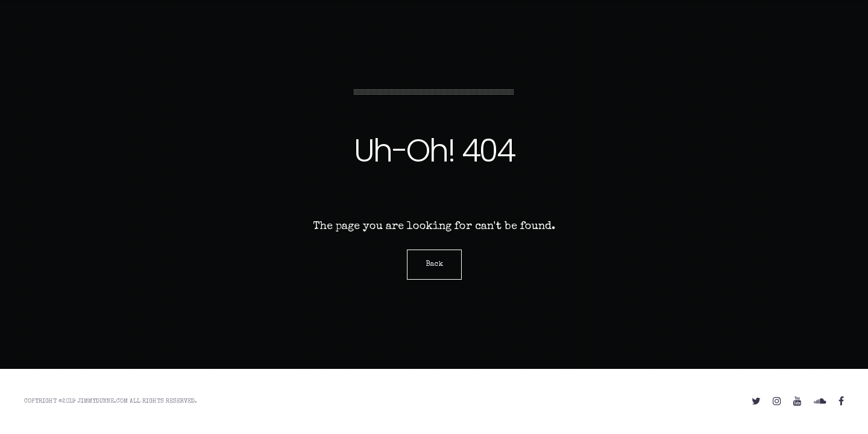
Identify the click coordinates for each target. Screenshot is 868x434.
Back (434, 265)
